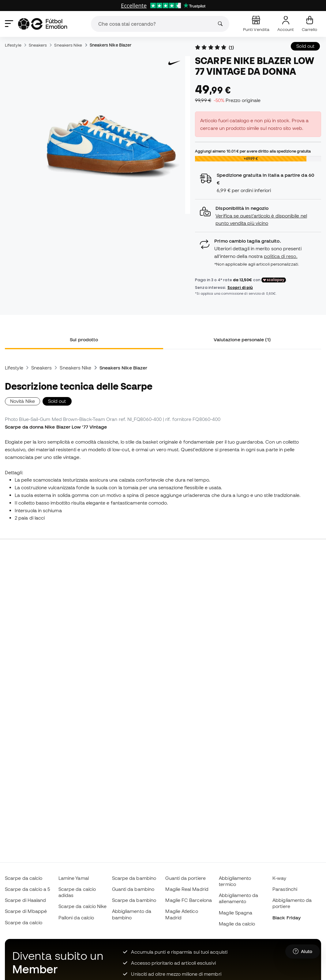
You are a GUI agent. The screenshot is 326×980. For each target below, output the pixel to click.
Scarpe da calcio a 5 (28, 889)
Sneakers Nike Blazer (111, 45)
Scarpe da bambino (134, 878)
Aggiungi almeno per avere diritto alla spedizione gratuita (253, 151)
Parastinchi (285, 889)
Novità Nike (22, 401)
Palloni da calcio (76, 918)
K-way (279, 878)
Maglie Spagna (236, 913)
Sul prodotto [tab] (84, 339)
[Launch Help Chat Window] (303, 952)
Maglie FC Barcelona (188, 900)
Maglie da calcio (237, 924)
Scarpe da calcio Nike (83, 906)
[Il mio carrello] (309, 24)
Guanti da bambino (133, 889)
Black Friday (287, 918)
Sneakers (38, 45)
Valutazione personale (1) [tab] (242, 339)
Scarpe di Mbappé (26, 911)
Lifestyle (13, 45)
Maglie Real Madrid (187, 889)
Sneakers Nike (68, 45)
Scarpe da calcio (24, 878)
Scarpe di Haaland (25, 900)
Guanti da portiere (185, 878)
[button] (258, 216)
